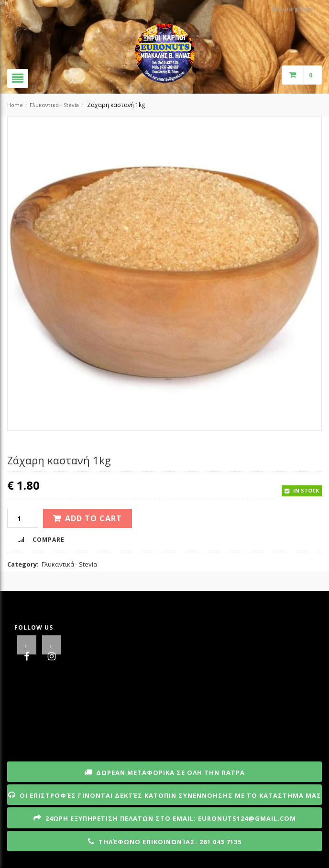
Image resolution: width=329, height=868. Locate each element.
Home (15, 105)
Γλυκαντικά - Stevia (54, 105)
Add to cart (93, 518)
